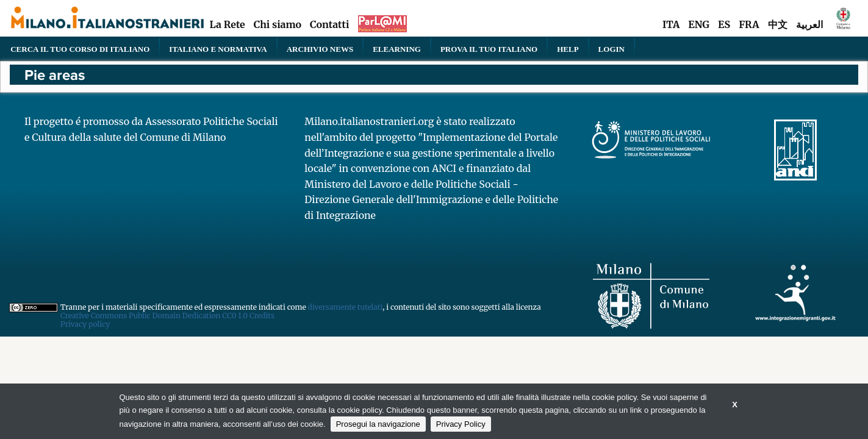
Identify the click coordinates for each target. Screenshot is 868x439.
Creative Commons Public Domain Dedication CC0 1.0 (155, 316)
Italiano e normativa (218, 49)
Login (612, 49)
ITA (671, 24)
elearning (397, 49)
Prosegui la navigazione (378, 424)
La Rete (227, 24)
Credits (262, 316)
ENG (699, 24)
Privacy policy (85, 324)
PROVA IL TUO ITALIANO (489, 49)
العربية (809, 24)
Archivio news (320, 49)
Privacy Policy (461, 424)
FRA (749, 24)
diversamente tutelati (346, 307)
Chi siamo (278, 24)
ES (724, 24)
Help (568, 49)
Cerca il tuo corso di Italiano (80, 49)
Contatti (329, 24)
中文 (778, 24)
